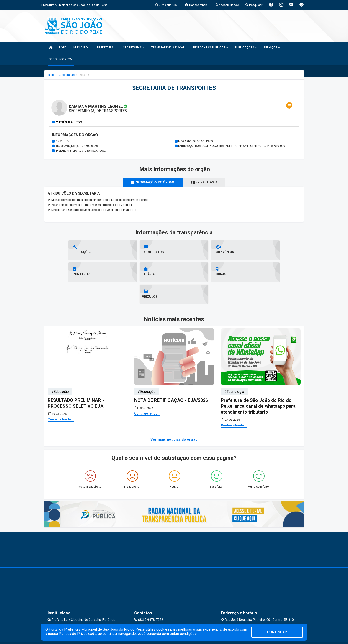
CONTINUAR (277, 632)
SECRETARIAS (134, 47)
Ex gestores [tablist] (205, 182)
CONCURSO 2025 (60, 59)
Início (51, 75)
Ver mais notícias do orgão (174, 417)
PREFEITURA (107, 47)
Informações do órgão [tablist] (152, 182)
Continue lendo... (61, 397)
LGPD (63, 47)
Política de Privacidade (77, 634)
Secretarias (67, 75)
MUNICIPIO (82, 47)
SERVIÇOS (272, 47)
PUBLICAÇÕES (246, 47)
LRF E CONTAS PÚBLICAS (210, 47)
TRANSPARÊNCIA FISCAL (168, 47)
